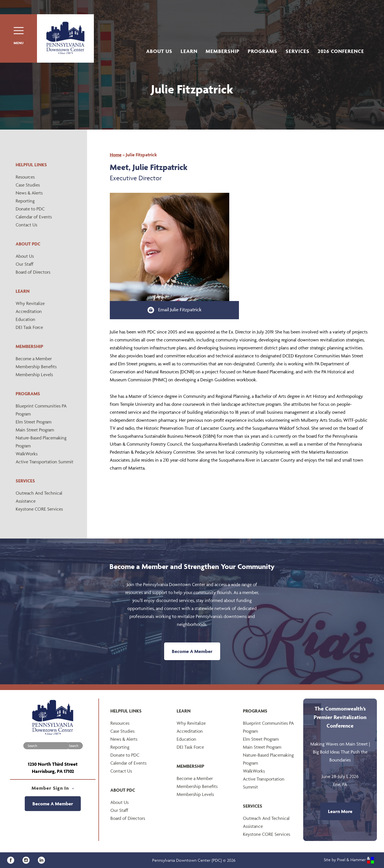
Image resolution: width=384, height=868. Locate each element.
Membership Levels (34, 374)
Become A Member (192, 651)
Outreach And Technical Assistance (39, 497)
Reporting (25, 201)
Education (25, 319)
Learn (189, 51)
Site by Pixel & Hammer (349, 860)
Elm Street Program (34, 422)
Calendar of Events (34, 217)
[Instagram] (28, 860)
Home (116, 155)
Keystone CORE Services (39, 509)
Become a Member (34, 359)
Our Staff (25, 264)
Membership (223, 51)
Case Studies (28, 185)
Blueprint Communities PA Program (41, 410)
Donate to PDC (30, 209)
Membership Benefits (36, 367)
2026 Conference (341, 51)
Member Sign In (53, 788)
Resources (25, 177)
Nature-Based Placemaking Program (41, 442)
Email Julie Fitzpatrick (174, 310)
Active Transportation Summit (45, 462)
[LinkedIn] (43, 860)
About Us (159, 51)
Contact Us (26, 225)
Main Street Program (35, 430)
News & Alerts (29, 193)
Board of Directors (33, 272)
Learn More (340, 811)
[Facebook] (13, 860)
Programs (263, 51)
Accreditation (29, 311)
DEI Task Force (29, 327)
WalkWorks (27, 454)
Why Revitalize (30, 303)
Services (298, 51)
